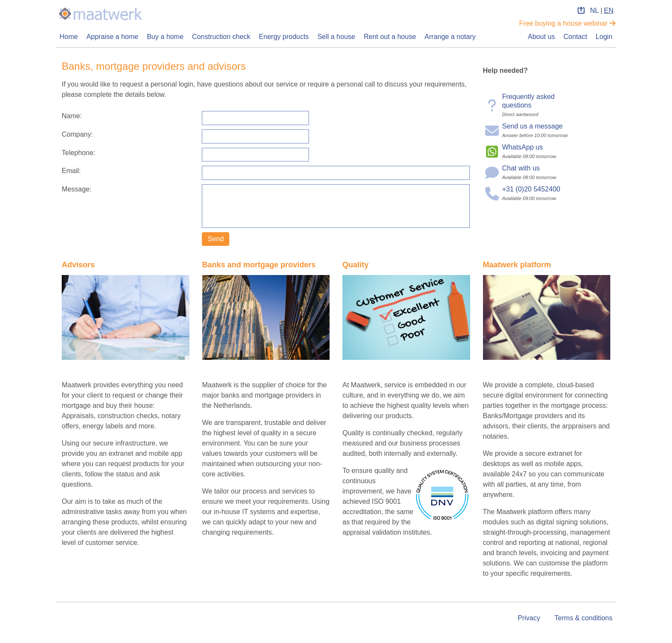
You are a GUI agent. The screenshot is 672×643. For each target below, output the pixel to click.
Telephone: (78, 153)
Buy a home (165, 37)
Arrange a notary (450, 37)
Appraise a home (112, 37)
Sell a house (336, 37)
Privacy (529, 618)
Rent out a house (390, 37)
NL (594, 10)
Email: (71, 171)
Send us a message (532, 126)
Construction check (221, 37)
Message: (76, 189)
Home (69, 37)
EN (609, 10)
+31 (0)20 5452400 (531, 189)
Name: (72, 116)
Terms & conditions (583, 618)
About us (541, 37)
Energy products (284, 37)
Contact (575, 37)
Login (604, 37)
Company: (77, 134)
